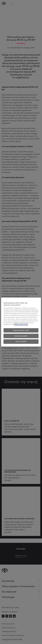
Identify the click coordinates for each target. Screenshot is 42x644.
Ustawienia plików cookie (21, 330)
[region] (21, 322)
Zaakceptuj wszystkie (21, 336)
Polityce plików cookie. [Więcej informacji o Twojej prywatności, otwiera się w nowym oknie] (21, 324)
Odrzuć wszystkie (21, 341)
